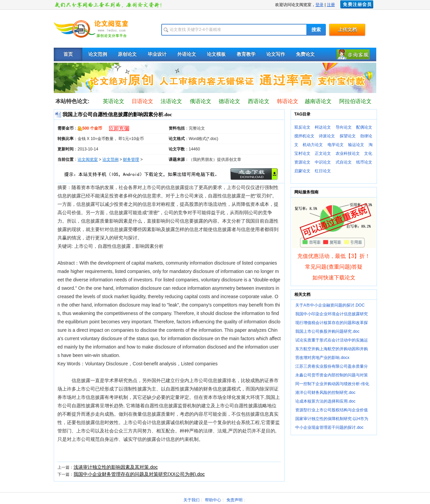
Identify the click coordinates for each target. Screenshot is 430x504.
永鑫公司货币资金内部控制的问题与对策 (332, 375)
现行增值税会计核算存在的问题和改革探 (332, 323)
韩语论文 (288, 101)
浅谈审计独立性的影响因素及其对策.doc (116, 467)
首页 (68, 54)
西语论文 (259, 101)
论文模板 (216, 54)
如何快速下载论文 (334, 278)
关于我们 (191, 500)
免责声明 (234, 500)
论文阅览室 (88, 159)
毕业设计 (157, 54)
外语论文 (187, 54)
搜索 (316, 30)
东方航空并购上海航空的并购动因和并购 (332, 349)
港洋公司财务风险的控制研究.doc (325, 393)
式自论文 (344, 162)
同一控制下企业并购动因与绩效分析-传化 (332, 384)
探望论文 (348, 136)
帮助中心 (213, 500)
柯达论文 (323, 127)
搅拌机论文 (304, 136)
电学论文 (336, 145)
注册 (331, 5)
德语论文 (229, 101)
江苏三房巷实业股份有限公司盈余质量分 (332, 366)
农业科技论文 (348, 153)
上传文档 (347, 30)
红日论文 (323, 171)
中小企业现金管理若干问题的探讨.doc (329, 427)
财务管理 (131, 159)
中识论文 (323, 162)
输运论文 (356, 145)
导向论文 (344, 127)
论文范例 (98, 54)
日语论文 (142, 101)
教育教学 (246, 54)
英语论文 (114, 101)
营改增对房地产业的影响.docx (322, 358)
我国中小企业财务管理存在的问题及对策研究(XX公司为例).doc (139, 474)
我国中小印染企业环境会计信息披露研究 (332, 314)
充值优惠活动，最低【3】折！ (334, 256)
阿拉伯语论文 (355, 101)
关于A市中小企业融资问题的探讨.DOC (330, 305)
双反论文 (302, 127)
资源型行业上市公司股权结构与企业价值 (332, 410)
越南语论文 (318, 101)
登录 (319, 5)
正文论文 (323, 153)
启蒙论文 (302, 171)
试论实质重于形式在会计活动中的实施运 (332, 340)
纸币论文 (364, 162)
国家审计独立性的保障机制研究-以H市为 (332, 419)
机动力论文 (313, 145)
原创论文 (127, 54)
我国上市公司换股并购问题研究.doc (327, 331)
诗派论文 (327, 136)
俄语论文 (201, 101)
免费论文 (305, 54)
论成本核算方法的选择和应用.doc (325, 401)
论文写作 (276, 54)
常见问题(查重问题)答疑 (334, 267)
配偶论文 (364, 127)
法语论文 (171, 101)
